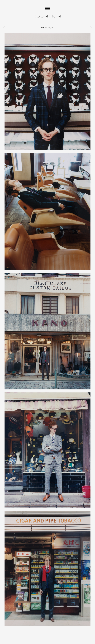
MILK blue (90, 28)
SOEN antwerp (5, 28)
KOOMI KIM (47, 16)
